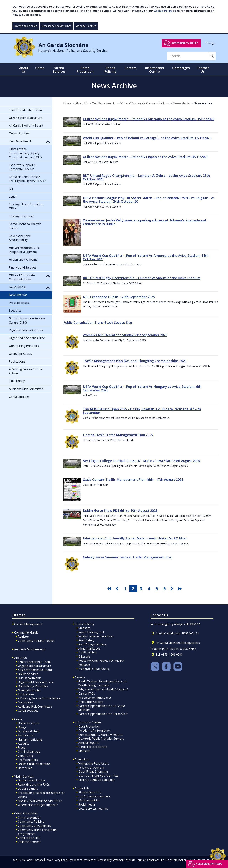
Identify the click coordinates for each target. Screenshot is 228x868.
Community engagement (34, 826)
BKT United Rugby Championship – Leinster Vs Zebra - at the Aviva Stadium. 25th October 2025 (146, 177)
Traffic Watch (87, 652)
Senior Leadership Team (34, 662)
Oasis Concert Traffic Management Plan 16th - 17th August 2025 (133, 479)
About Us (82, 103)
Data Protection (89, 726)
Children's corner (29, 842)
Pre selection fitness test (95, 698)
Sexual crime (26, 735)
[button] (48, 142)
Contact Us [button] (203, 70)
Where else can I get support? (38, 805)
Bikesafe (84, 656)
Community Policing (31, 822)
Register (23, 637)
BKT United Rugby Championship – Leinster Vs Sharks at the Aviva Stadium (142, 278)
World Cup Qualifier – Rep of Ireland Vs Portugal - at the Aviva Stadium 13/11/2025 (147, 138)
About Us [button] (24, 70)
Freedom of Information (94, 731)
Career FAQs (87, 694)
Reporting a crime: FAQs (34, 784)
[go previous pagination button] (118, 588)
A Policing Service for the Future (39, 698)
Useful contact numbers (94, 796)
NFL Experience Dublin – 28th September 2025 (119, 297)
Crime (18, 719)
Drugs (22, 727)
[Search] (188, 56)
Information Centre (88, 722)
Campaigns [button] (181, 68)
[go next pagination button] (172, 588)
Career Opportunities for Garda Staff (103, 714)
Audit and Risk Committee (35, 707)
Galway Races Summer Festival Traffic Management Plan (128, 557)
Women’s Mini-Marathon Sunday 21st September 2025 (125, 335)
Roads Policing (85, 624)
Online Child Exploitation (34, 764)
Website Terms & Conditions (143, 860)
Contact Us (82, 788)
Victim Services (24, 776)
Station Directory (90, 792)
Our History (26, 702)
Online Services (28, 674)
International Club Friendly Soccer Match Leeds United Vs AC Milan (135, 538)
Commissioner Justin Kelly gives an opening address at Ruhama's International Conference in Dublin (144, 222)
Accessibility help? (185, 43)
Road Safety (86, 640)
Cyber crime (26, 756)
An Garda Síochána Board (35, 670)
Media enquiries (89, 800)
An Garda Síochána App (30, 649)
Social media (87, 804)
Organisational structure (34, 666)
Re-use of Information (174, 860)
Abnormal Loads (89, 648)
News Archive (203, 103)
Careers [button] (131, 68)
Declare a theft (28, 789)
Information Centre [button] (154, 70)
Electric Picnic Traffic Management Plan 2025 (118, 435)
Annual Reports (89, 743)
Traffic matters (28, 760)
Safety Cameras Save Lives (96, 636)
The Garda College (91, 702)
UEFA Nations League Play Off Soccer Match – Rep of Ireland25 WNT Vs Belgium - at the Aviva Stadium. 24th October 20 (149, 200)
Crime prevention (29, 817)
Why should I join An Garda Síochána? (103, 689)
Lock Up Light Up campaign (97, 780)
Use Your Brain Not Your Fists (98, 776)
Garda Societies (28, 711)
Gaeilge (211, 43)
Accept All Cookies (26, 26)
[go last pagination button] (180, 588)
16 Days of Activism (91, 768)
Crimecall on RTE (29, 838)
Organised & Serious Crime (36, 682)
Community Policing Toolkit (36, 641)
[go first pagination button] (110, 588)
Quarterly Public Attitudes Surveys (101, 739)
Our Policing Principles (33, 686)
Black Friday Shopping (93, 771)
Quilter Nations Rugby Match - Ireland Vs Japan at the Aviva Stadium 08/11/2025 (146, 157)
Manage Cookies (86, 26)
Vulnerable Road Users (94, 669)
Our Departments (104, 103)
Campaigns (82, 759)
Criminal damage (29, 752)
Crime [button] (40, 68)
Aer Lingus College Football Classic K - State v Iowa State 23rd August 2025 (141, 461)
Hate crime (25, 768)
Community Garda (26, 632)
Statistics (84, 628)
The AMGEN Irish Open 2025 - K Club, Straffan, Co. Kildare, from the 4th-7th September (142, 411)
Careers (80, 677)
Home (67, 103)
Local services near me (93, 809)
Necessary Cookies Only (56, 26)
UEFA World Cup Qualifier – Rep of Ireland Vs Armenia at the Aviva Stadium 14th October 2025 (146, 257)
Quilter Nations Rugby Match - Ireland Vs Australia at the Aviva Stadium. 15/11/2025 (148, 119)
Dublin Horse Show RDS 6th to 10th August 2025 (120, 510)
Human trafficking (30, 739)
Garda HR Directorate (93, 747)
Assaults (23, 744)
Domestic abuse (28, 723)
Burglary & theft (29, 731)
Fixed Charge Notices (92, 644)
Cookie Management (28, 624)
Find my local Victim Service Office (40, 801)
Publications (26, 694)
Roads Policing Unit (91, 632)
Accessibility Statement (111, 860)
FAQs (64, 860)
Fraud (22, 747)
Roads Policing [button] (110, 70)
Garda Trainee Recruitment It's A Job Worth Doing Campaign (103, 683)
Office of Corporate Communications (144, 103)
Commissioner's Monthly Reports (101, 735)
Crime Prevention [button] (85, 70)
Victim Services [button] (59, 70)
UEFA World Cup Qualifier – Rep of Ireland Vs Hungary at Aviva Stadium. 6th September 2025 (142, 388)
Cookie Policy (163, 11)
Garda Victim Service (31, 780)
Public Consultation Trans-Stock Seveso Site (98, 322)
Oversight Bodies (29, 690)
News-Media (181, 103)
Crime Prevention (26, 813)
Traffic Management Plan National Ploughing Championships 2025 (135, 361)
